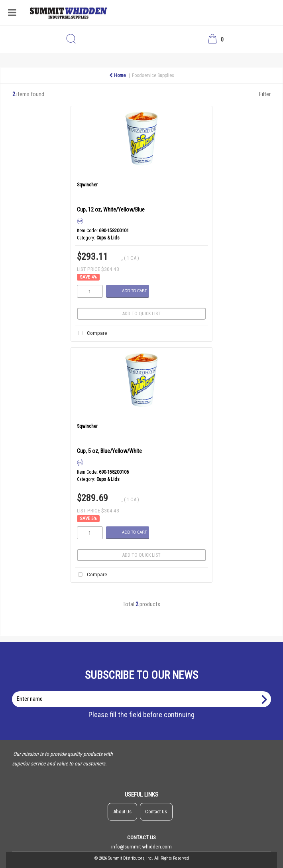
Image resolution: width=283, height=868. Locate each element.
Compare (91, 333)
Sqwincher (87, 185)
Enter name (144, 691)
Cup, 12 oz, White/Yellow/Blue (111, 210)
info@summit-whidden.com (141, 846)
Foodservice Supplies (153, 75)
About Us (122, 812)
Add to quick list (141, 314)
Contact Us (156, 812)
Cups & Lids (108, 238)
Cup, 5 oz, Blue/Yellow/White (109, 451)
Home (117, 75)
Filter (265, 94)
